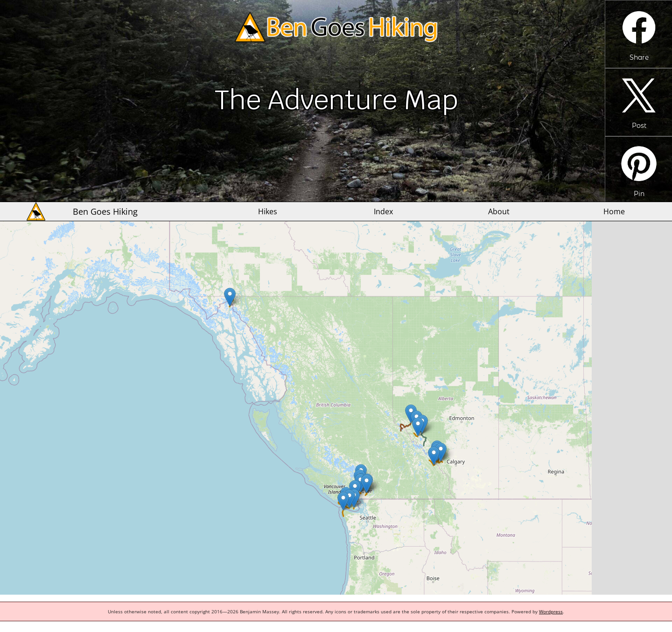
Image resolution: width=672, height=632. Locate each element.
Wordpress (551, 611)
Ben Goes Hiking (105, 211)
